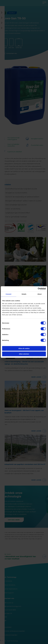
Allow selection (24, 354)
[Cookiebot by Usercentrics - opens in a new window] (38, 289)
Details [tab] (24, 294)
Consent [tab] (9, 294)
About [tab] (40, 294)
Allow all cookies (24, 348)
